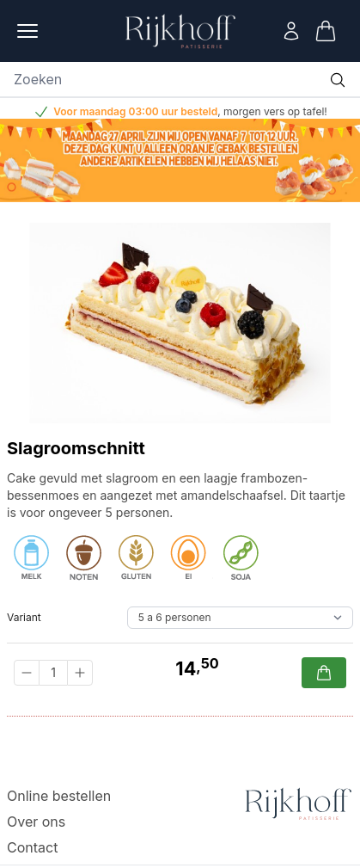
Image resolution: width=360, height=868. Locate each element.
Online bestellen (59, 796)
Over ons (36, 822)
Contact (32, 847)
